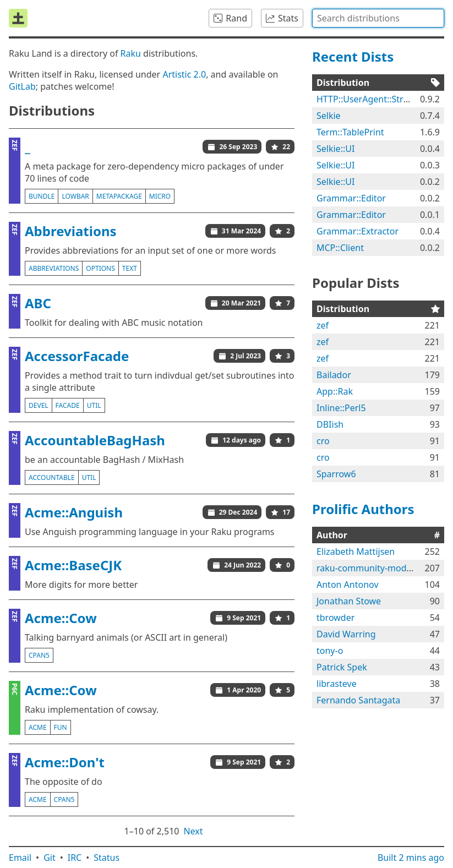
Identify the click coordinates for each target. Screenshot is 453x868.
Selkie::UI (335, 149)
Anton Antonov (348, 585)
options (100, 268)
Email (20, 858)
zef (323, 325)
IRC (75, 858)
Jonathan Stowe (349, 601)
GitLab (22, 86)
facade (68, 405)
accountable (52, 477)
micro (160, 196)
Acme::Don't (65, 762)
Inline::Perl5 (341, 408)
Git (50, 858)
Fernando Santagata (358, 700)
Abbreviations (71, 231)
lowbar (75, 196)
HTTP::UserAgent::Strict (365, 99)
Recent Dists (353, 56)
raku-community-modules (370, 568)
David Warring (346, 634)
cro (323, 441)
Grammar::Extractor (358, 231)
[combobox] (378, 18)
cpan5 (39, 655)
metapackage (119, 196)
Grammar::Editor (351, 198)
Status (107, 858)
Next (193, 831)
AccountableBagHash (95, 440)
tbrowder (335, 618)
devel (39, 405)
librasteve (337, 684)
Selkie (329, 116)
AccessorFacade (77, 356)
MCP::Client (340, 248)
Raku (131, 53)
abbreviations (54, 268)
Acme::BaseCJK (73, 565)
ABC (38, 303)
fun (61, 727)
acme (38, 727)
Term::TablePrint (350, 132)
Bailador (334, 375)
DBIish (330, 424)
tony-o (330, 651)
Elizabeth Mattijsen (356, 552)
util (94, 405)
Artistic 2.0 (184, 74)
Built (411, 858)
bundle (42, 196)
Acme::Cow (61, 618)
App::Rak (335, 391)
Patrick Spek (342, 667)
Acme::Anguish (74, 512)
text (130, 268)
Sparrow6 (336, 474)
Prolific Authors (363, 509)
